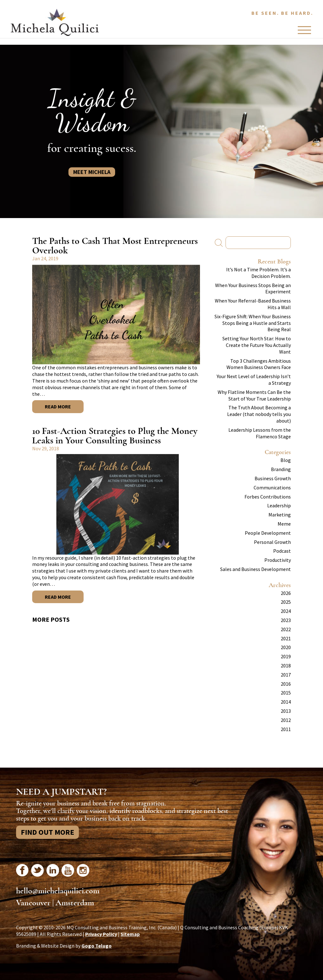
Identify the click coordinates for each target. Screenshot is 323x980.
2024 (286, 611)
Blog (286, 460)
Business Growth (273, 478)
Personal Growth (272, 542)
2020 (286, 647)
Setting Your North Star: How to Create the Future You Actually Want (257, 345)
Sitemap (130, 934)
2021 (286, 638)
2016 (286, 684)
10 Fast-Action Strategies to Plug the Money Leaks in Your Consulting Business (115, 436)
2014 (286, 702)
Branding (281, 469)
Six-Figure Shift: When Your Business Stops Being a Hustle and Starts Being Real (253, 323)
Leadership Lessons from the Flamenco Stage (260, 433)
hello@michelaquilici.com (58, 891)
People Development (268, 533)
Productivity (278, 560)
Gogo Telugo (97, 946)
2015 (286, 693)
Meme (284, 524)
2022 (286, 629)
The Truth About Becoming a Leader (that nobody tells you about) (259, 414)
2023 (286, 620)
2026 (286, 593)
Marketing (280, 515)
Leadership (279, 505)
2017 (286, 675)
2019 (286, 656)
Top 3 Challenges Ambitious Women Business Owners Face (259, 364)
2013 (286, 711)
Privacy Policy (101, 934)
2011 (286, 729)
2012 (286, 720)
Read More (58, 406)
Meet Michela (92, 172)
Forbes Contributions (268, 497)
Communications (272, 487)
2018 (286, 666)
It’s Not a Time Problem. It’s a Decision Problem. (258, 273)
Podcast (282, 551)
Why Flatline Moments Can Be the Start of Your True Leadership (254, 395)
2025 (286, 602)
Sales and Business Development (255, 569)
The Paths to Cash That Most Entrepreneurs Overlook (115, 246)
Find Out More (47, 832)
